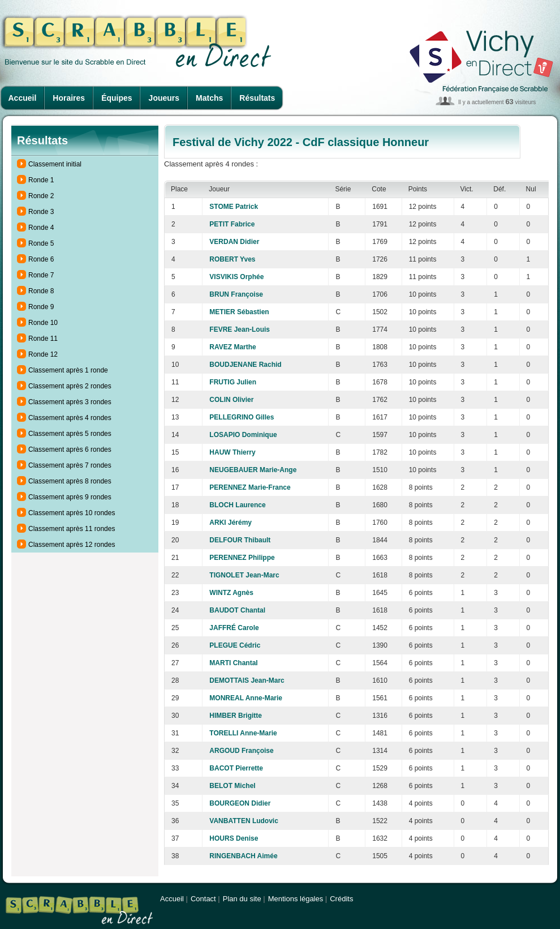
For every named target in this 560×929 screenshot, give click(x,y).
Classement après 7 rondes (70, 465)
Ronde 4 (41, 228)
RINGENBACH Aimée (243, 856)
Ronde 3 (41, 212)
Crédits (341, 899)
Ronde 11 (43, 339)
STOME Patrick (234, 207)
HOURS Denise (234, 838)
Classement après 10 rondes (72, 513)
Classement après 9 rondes (70, 497)
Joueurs (164, 98)
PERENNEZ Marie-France (250, 487)
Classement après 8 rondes (70, 481)
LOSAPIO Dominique (243, 435)
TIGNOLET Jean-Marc (244, 575)
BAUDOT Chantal (237, 610)
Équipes (117, 98)
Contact (203, 899)
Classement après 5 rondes (70, 434)
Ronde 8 (41, 291)
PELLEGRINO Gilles (242, 417)
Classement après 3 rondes (70, 402)
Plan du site (242, 899)
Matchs (209, 98)
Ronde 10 (43, 323)
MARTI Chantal (233, 663)
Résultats (257, 98)
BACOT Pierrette (236, 768)
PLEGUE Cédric (235, 645)
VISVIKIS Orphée (236, 277)
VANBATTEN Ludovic (244, 821)
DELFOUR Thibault (240, 540)
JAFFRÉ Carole (234, 628)
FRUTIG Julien (233, 382)
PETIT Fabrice (232, 224)
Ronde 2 (41, 196)
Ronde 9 (41, 307)
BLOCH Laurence (237, 505)
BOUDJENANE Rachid (245, 365)
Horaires (69, 98)
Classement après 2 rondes (70, 386)
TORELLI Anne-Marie (243, 733)
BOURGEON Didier (240, 803)
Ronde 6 (41, 259)
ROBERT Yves (232, 259)
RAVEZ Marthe (232, 347)
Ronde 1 (41, 180)
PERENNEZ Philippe (242, 558)
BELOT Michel (232, 786)
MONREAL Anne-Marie (246, 698)
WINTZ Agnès (231, 593)
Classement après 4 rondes (70, 418)
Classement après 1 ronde (68, 370)
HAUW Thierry (232, 452)
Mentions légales (296, 899)
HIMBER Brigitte (236, 716)
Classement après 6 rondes (70, 449)
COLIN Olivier (231, 400)
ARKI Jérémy (231, 523)
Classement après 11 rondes (72, 529)
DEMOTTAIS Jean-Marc (247, 680)
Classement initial (55, 164)
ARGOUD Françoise (241, 751)
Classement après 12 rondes (72, 545)
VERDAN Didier (234, 242)
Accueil (23, 98)
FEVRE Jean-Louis (240, 329)
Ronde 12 (43, 354)
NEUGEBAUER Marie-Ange (253, 470)
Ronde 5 (41, 243)
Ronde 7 (41, 275)
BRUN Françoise (236, 294)
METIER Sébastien (239, 312)
